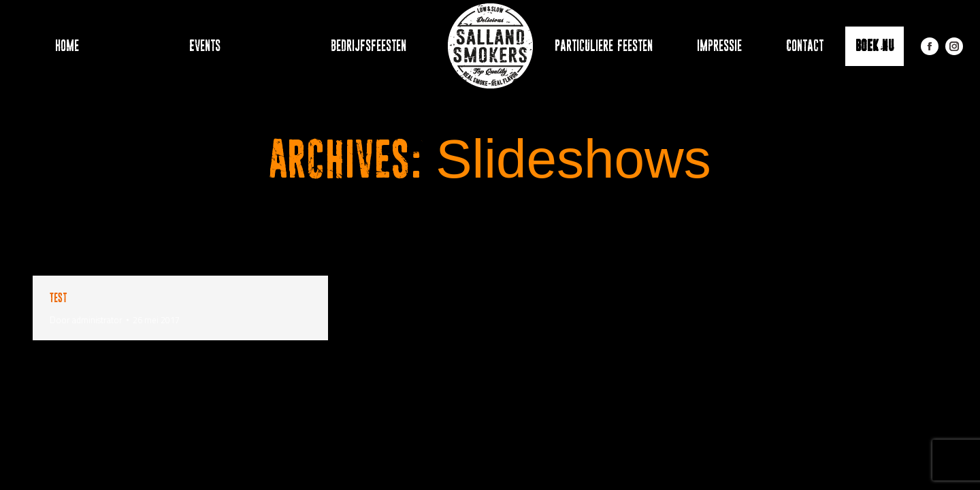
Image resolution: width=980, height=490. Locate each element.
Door (86, 320)
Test (58, 298)
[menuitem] (60, 46)
